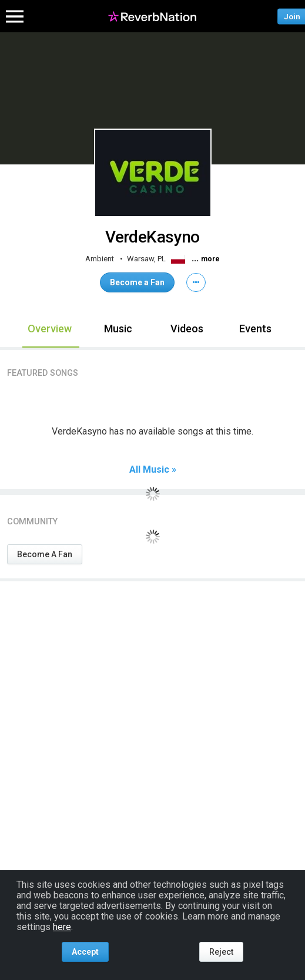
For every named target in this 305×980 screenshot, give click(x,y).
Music (118, 329)
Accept (85, 952)
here (62, 927)
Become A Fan (45, 554)
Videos (187, 329)
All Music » (153, 470)
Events (255, 329)
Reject (221, 952)
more (210, 259)
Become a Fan (137, 282)
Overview (50, 329)
